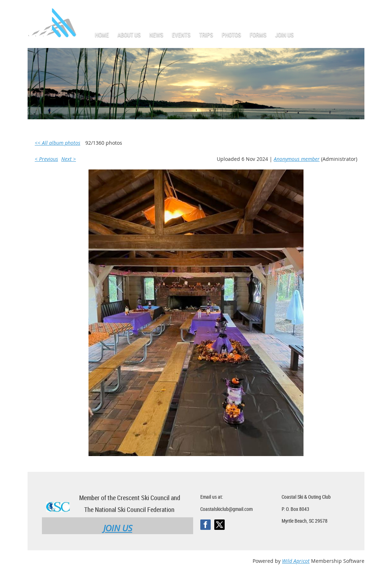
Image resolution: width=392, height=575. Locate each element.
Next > (69, 159)
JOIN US (118, 528)
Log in (357, 11)
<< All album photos (58, 143)
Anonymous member (297, 159)
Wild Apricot (296, 561)
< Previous (46, 159)
